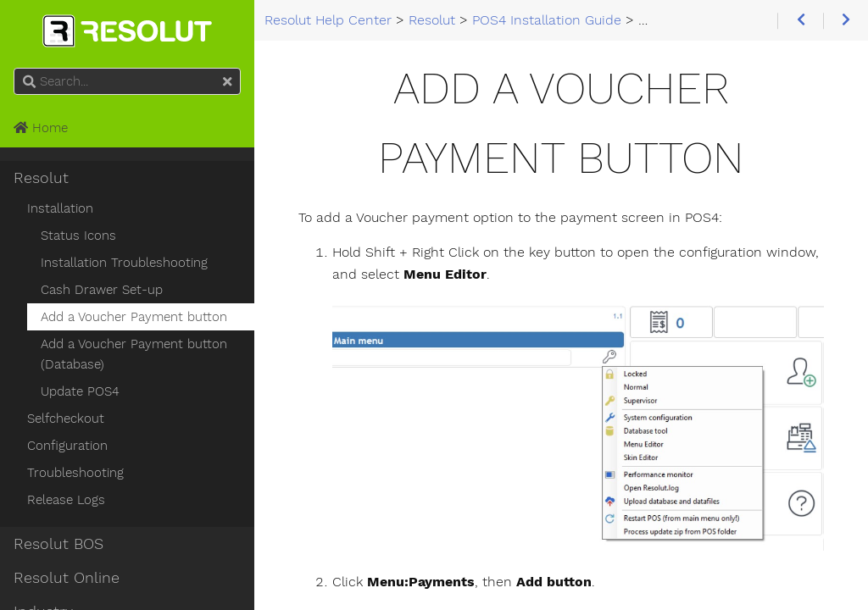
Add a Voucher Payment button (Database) (134, 354)
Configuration (67, 446)
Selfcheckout (66, 419)
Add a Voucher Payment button (134, 317)
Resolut (41, 178)
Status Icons (78, 236)
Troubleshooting (75, 473)
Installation (60, 208)
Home (41, 128)
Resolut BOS (58, 544)
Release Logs (66, 500)
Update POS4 (80, 391)
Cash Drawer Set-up (102, 290)
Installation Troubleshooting (124, 263)
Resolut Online (67, 578)
